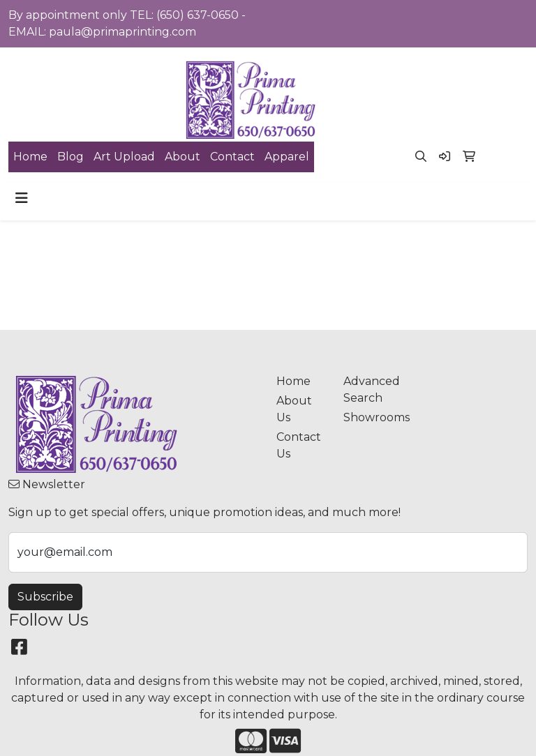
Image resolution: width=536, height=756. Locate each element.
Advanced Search (368, 390)
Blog (70, 157)
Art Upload (124, 157)
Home (30, 157)
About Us (294, 409)
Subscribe (45, 597)
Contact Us (299, 445)
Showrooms (368, 417)
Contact (232, 157)
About (183, 157)
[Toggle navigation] (22, 198)
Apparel (287, 157)
